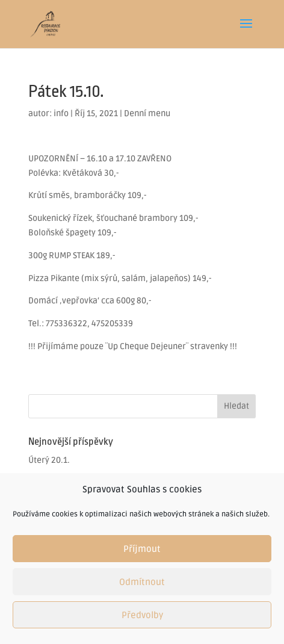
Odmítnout (142, 582)
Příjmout (142, 549)
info (61, 113)
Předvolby (142, 615)
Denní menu (147, 113)
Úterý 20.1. (49, 460)
